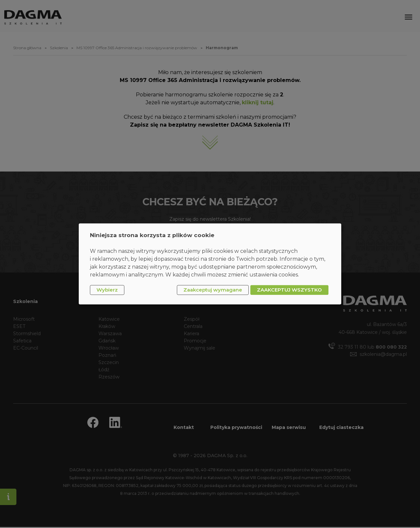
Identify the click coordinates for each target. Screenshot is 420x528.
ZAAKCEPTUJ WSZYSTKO (289, 290)
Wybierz (107, 290)
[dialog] (210, 264)
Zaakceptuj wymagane (213, 290)
